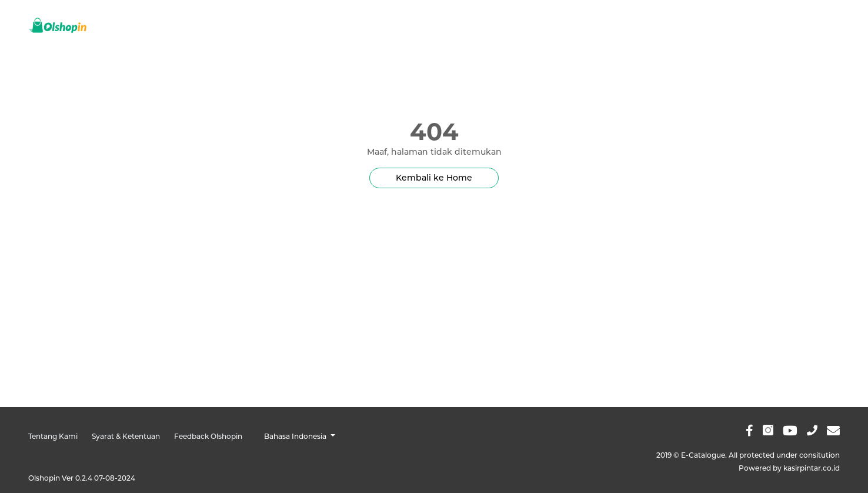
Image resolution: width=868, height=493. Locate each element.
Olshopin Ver (82, 478)
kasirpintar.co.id (812, 468)
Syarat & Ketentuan (126, 436)
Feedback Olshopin (208, 436)
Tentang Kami (53, 436)
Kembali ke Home (434, 178)
